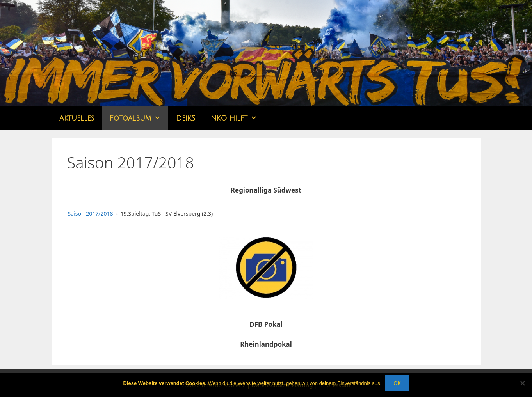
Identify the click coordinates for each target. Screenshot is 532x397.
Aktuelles (77, 118)
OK (397, 383)
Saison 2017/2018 (91, 214)
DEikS (186, 118)
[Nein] (522, 383)
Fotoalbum (139, 118)
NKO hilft (238, 118)
